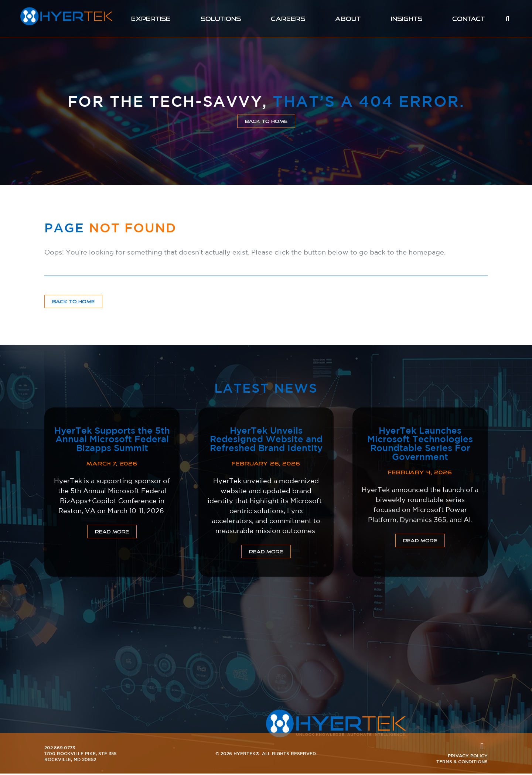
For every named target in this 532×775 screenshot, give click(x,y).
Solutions (220, 19)
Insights (408, 19)
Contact (470, 19)
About (349, 19)
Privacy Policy (468, 757)
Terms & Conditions (462, 763)
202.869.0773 (60, 749)
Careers (289, 19)
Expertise (150, 19)
